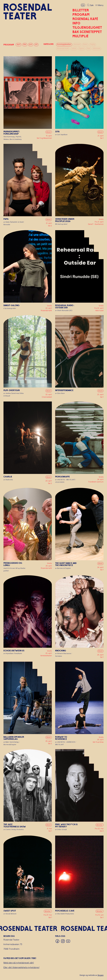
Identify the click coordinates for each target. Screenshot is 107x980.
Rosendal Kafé (85, 19)
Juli (36, 44)
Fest (89, 49)
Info (76, 23)
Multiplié (80, 36)
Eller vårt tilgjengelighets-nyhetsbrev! (21, 967)
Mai (25, 44)
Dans (85, 44)
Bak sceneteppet (87, 32)
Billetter (81, 10)
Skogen (101, 975)
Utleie (74, 49)
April (18, 44)
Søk (92, 5)
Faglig (93, 44)
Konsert (77, 44)
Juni (31, 44)
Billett (49, 132)
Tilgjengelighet (87, 27)
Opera (82, 49)
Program (81, 14)
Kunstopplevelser (64, 44)
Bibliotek (97, 49)
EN (83, 5)
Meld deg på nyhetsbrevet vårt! (19, 963)
